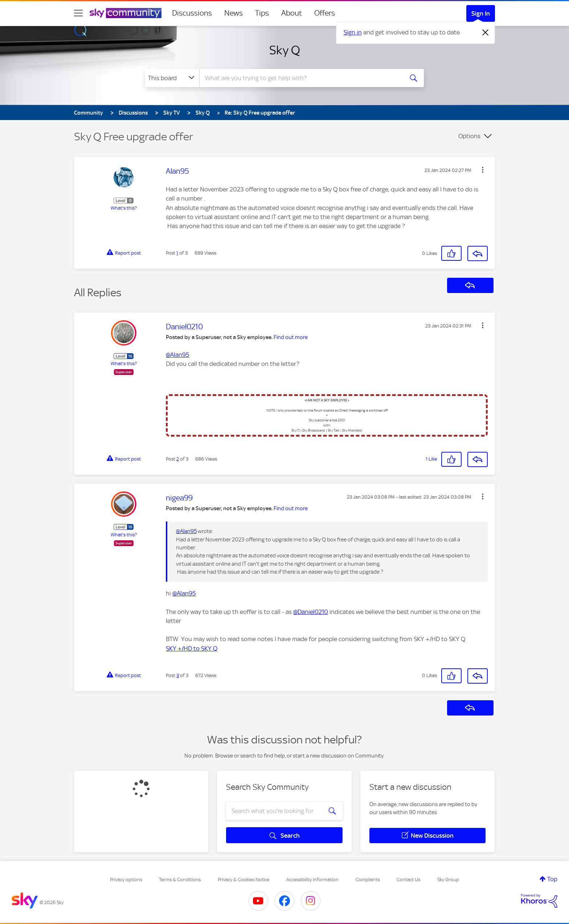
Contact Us (408, 880)
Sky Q (285, 50)
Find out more (291, 337)
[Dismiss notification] (486, 33)
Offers (325, 13)
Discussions (192, 13)
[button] (483, 170)
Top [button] (552, 879)
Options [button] (469, 136)
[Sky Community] (126, 13)
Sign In (481, 13)
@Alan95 (177, 355)
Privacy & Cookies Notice (243, 880)
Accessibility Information (312, 880)
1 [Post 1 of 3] (177, 253)
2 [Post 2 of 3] (178, 459)
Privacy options (126, 880)
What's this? (124, 208)
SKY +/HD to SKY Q (192, 648)
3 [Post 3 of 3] (178, 675)
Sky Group (448, 880)
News (234, 13)
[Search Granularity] (172, 78)
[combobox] (300, 78)
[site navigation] (78, 13)
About (292, 13)
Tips (262, 13)
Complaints (368, 880)
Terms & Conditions (180, 880)
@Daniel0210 (311, 612)
